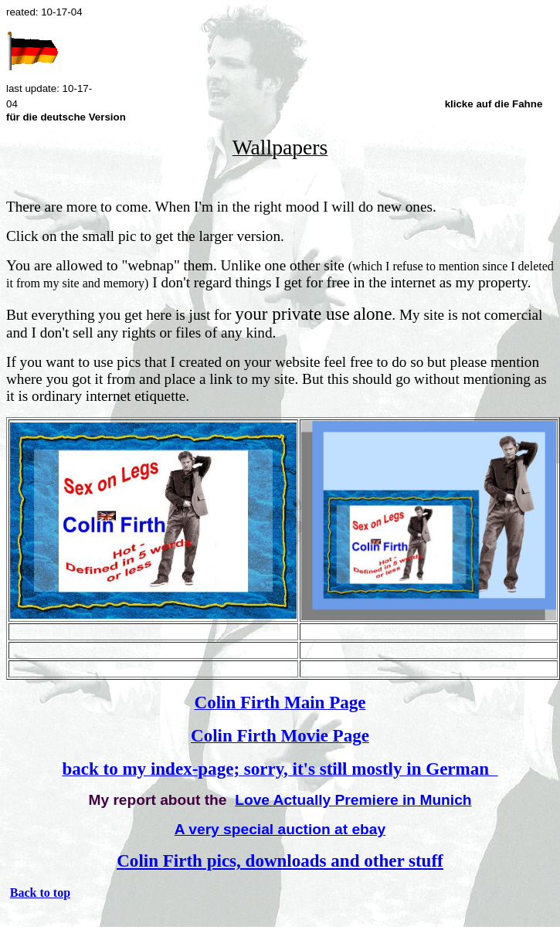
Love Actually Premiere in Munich (353, 800)
